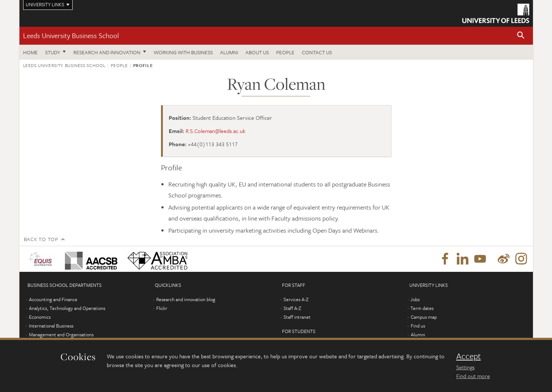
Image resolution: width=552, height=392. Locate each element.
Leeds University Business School (71, 35)
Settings (465, 367)
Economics (40, 317)
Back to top (41, 239)
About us (257, 52)
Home (30, 52)
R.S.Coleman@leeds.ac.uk (215, 131)
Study (53, 52)
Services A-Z (296, 299)
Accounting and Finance (53, 299)
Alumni (229, 52)
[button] (521, 36)
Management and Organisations (61, 334)
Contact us (317, 52)
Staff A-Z (292, 308)
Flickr (162, 308)
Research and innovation (107, 52)
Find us (418, 326)
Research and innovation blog (186, 299)
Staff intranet (297, 317)
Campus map (424, 317)
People (285, 52)
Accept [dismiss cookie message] (469, 356)
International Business (51, 326)
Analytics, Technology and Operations (67, 308)
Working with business (183, 52)
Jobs (415, 299)
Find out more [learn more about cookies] (473, 376)
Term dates (422, 308)
